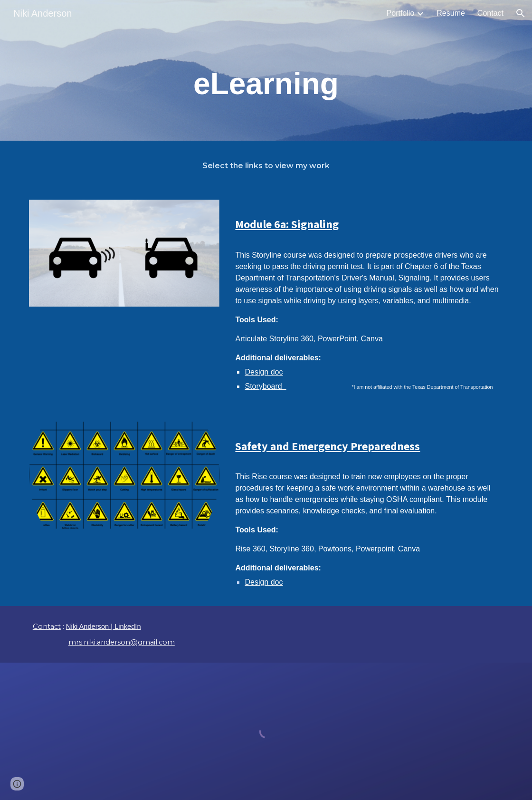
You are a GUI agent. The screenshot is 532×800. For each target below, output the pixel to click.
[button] (521, 13)
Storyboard (265, 386)
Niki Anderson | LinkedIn (104, 627)
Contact (47, 627)
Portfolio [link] (401, 13)
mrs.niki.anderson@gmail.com (122, 642)
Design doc (264, 372)
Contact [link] (490, 13)
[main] (266, 84)
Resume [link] (451, 13)
